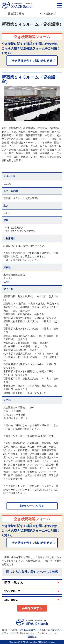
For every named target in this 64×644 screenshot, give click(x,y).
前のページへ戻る (32, 506)
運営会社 (32, 637)
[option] (32, 104)
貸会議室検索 (16, 14)
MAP (6, 282)
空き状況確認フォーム (31, 630)
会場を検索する (32, 608)
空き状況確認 (48, 14)
